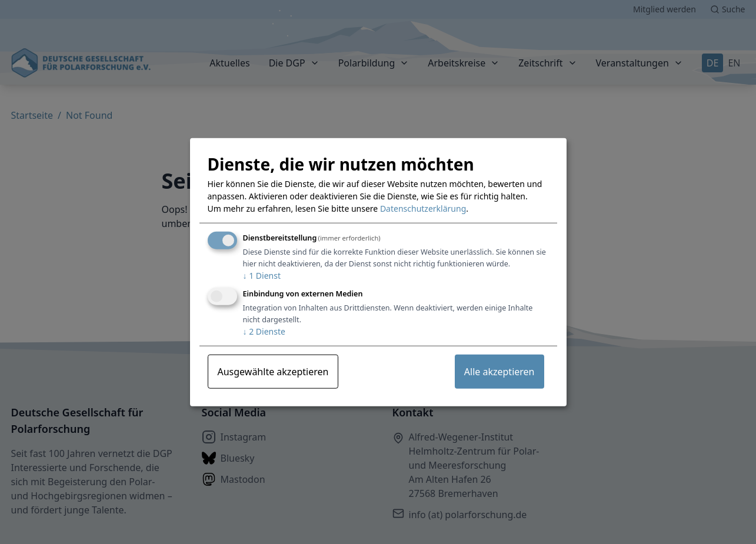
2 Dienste (264, 331)
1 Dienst (262, 276)
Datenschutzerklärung (423, 208)
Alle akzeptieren (499, 372)
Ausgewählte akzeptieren (273, 372)
